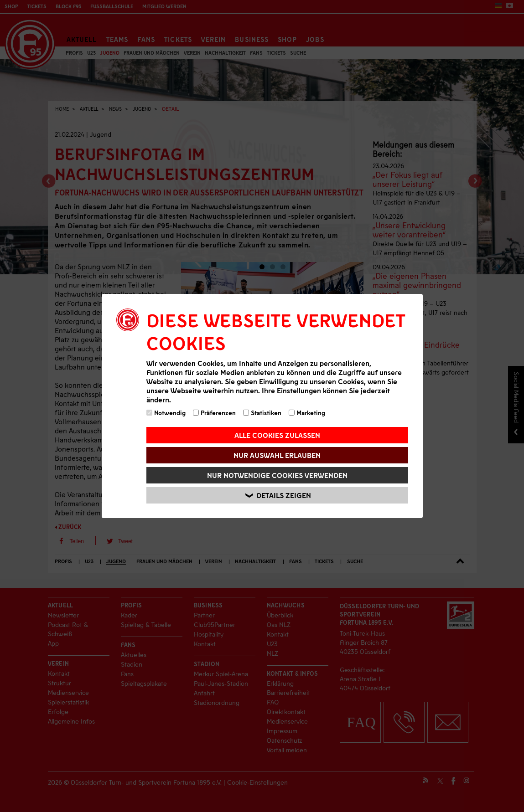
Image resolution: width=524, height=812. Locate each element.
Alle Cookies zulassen (277, 435)
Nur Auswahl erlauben (277, 455)
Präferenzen (214, 413)
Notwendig (166, 413)
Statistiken (262, 413)
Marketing (307, 413)
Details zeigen (279, 496)
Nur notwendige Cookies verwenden (277, 475)
